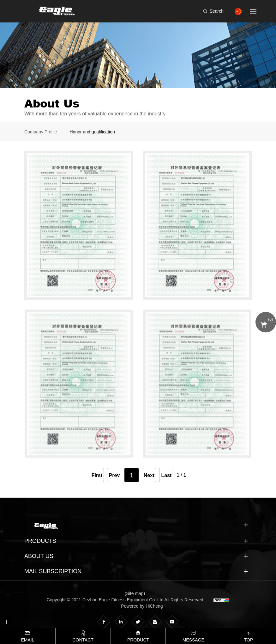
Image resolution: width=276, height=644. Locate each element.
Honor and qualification (92, 132)
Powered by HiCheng (142, 606)
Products (40, 541)
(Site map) (135, 593)
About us (39, 556)
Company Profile (41, 132)
